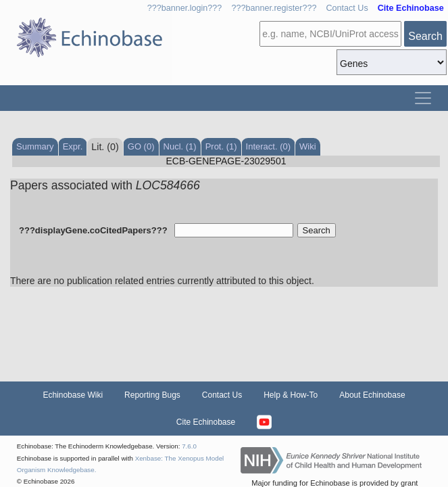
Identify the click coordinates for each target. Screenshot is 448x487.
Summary (35, 146)
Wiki (308, 146)
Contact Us (347, 8)
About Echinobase (372, 395)
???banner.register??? (274, 8)
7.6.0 (189, 446)
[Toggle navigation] (423, 98)
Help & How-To (291, 395)
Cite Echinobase (206, 422)
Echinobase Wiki (73, 395)
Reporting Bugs (152, 395)
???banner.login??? (185, 8)
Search (425, 36)
